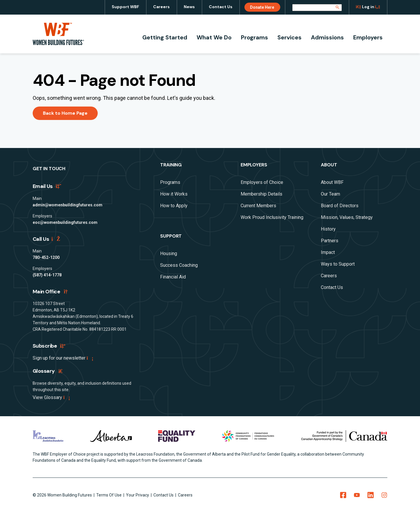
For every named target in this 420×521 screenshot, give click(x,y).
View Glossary (51, 397)
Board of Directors (340, 206)
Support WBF (125, 7)
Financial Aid (173, 277)
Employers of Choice (262, 182)
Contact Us (221, 7)
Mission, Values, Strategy (347, 217)
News (189, 7)
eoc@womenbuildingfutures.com (65, 222)
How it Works (174, 194)
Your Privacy (138, 495)
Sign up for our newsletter (63, 358)
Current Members (258, 206)
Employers (368, 37)
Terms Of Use (109, 495)
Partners (330, 241)
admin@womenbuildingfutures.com (68, 205)
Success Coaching (179, 265)
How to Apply (174, 206)
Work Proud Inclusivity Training (272, 217)
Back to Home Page (65, 113)
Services (289, 37)
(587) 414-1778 (47, 275)
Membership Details (261, 194)
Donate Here (262, 7)
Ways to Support (338, 264)
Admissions (327, 37)
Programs (254, 37)
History (328, 229)
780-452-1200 (46, 257)
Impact (328, 252)
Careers (161, 7)
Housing (169, 253)
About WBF (332, 182)
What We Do (214, 37)
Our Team (330, 194)
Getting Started (165, 37)
